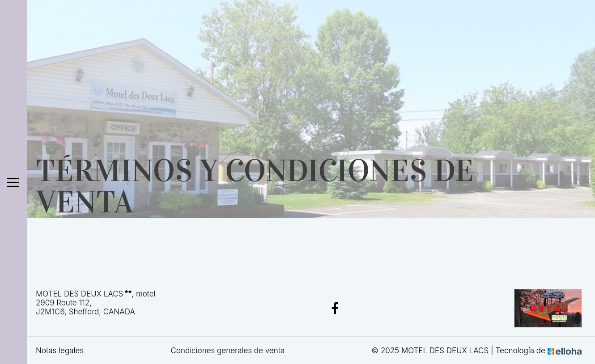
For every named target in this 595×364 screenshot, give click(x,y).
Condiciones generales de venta (227, 351)
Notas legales (60, 351)
